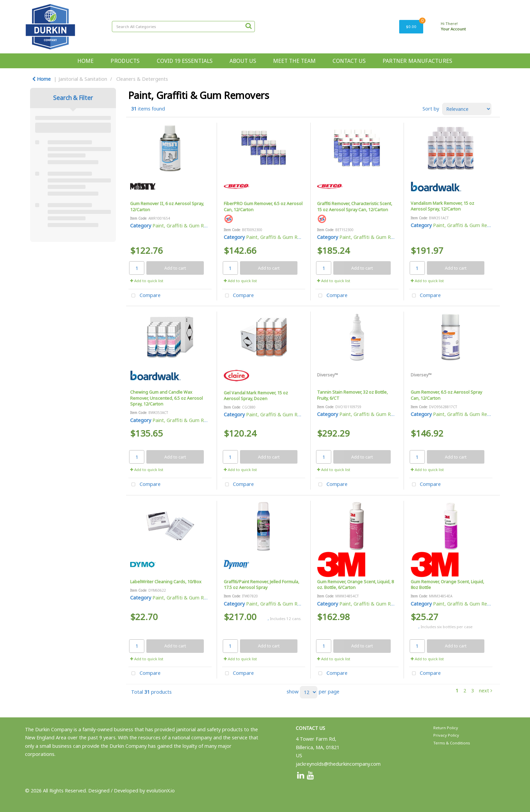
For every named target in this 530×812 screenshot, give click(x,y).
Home (41, 79)
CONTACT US (349, 61)
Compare (144, 296)
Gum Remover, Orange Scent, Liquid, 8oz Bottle (447, 584)
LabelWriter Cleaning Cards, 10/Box (166, 582)
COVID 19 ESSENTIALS (185, 61)
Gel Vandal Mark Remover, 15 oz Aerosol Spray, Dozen (256, 396)
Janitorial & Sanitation (83, 79)
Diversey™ (328, 375)
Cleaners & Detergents (142, 79)
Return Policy (446, 728)
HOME (86, 61)
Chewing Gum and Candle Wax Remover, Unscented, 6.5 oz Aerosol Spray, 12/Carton (166, 398)
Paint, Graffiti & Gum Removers (188, 226)
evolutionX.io (161, 791)
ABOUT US (243, 61)
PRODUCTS (125, 61)
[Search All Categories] (183, 27)
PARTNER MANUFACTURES (418, 61)
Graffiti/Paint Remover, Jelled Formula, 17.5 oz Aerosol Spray (261, 584)
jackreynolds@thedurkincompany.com (338, 764)
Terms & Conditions (452, 743)
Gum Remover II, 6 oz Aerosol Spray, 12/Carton (167, 206)
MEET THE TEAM (294, 61)
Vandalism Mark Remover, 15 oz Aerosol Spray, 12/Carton (442, 206)
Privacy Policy (446, 735)
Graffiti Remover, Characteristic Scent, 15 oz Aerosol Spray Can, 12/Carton (355, 206)
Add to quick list (147, 281)
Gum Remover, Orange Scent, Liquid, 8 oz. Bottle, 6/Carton (355, 584)
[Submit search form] (248, 26)
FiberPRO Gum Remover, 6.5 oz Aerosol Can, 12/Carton (263, 206)
